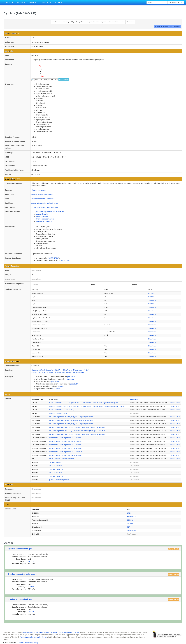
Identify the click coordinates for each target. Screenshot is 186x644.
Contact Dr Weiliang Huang (28, 643)
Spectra (104, 22)
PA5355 (31, 561)
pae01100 (55, 382)
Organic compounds (39, 190)
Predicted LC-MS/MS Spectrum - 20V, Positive (65, 441)
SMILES (51, 80)
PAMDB (10, 2)
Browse (21, 2)
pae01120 (74, 384)
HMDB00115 (132, 516)
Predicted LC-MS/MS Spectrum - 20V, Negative (66, 452)
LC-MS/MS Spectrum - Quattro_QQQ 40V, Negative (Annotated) (71, 424)
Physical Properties (78, 22)
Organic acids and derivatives (42, 194)
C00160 (130, 523)
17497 (129, 513)
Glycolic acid (131, 531)
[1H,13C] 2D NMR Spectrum (59, 480)
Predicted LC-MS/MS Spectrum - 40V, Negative (66, 455)
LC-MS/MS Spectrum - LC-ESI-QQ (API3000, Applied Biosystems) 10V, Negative (77, 427)
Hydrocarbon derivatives (45, 219)
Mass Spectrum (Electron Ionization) (62, 459)
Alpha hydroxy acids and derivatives (45, 203)
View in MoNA (175, 403)
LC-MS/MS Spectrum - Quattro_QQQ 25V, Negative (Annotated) (71, 420)
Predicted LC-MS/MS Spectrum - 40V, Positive (65, 445)
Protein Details (174, 549)
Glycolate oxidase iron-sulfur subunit (22, 574)
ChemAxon (152, 300)
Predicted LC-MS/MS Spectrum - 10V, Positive (65, 438)
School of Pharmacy (51, 632)
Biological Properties (92, 22)
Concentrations (114, 22)
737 (128, 527)
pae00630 (70, 379)
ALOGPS (151, 293)
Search (32, 2)
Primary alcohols (42, 217)
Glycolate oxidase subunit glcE (20, 599)
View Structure (64, 80)
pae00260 (71, 377)
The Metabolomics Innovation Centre (33, 637)
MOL (37, 80)
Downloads (45, 2)
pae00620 (56, 389)
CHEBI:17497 (54, 258)
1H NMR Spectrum (56, 462)
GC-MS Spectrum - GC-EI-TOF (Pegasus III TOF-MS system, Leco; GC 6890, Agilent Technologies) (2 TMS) (86, 406)
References (130, 22)
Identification (56, 22)
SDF (41, 80)
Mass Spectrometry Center (69, 632)
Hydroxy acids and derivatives (42, 199)
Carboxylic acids (42, 214)
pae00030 (61, 386)
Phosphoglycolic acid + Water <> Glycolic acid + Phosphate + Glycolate (58, 372)
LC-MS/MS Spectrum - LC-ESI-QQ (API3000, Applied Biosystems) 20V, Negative (77, 431)
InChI (56, 80)
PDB (45, 80)
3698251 (130, 520)
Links (123, 22)
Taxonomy (66, 22)
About (58, 2)
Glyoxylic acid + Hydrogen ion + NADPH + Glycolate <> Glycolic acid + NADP (60, 370)
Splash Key (134, 399)
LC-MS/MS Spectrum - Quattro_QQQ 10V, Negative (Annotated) (71, 417)
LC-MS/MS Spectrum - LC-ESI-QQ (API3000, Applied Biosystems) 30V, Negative (77, 434)
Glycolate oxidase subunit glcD (20, 549)
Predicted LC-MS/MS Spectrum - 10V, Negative (66, 448)
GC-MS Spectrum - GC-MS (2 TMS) (62, 410)
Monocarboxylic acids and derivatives (50, 212)
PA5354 (31, 612)
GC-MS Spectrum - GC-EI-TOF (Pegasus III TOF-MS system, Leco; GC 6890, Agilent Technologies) (84, 403)
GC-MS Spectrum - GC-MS (59, 413)
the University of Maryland (33, 632)
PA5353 (31, 587)
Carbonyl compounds (44, 221)
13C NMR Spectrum (56, 469)
